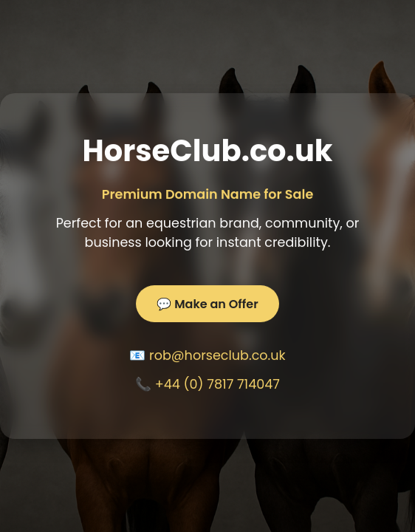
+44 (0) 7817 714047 (217, 384)
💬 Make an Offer (207, 304)
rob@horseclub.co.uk (217, 355)
